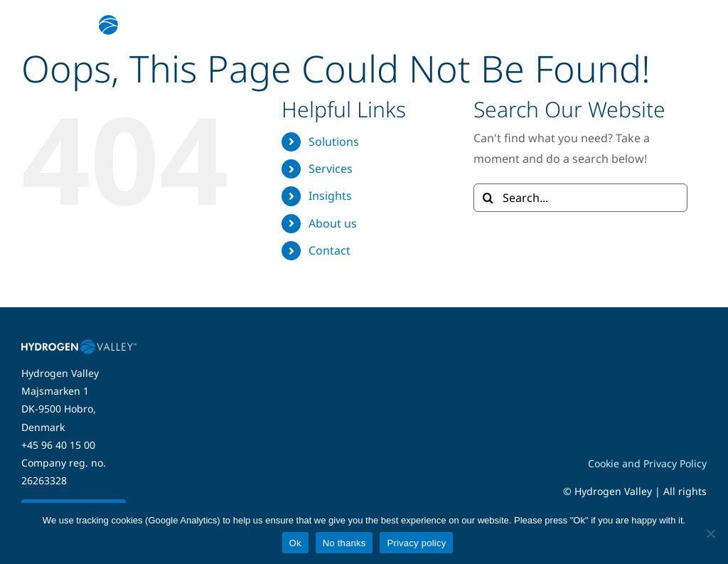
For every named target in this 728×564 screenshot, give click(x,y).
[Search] (488, 198)
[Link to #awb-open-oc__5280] (687, 25)
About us (333, 223)
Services (331, 169)
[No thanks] (710, 533)
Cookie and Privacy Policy (647, 463)
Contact (330, 250)
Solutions (334, 142)
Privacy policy (416, 543)
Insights (330, 196)
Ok (295, 543)
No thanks (344, 543)
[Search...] (580, 198)
